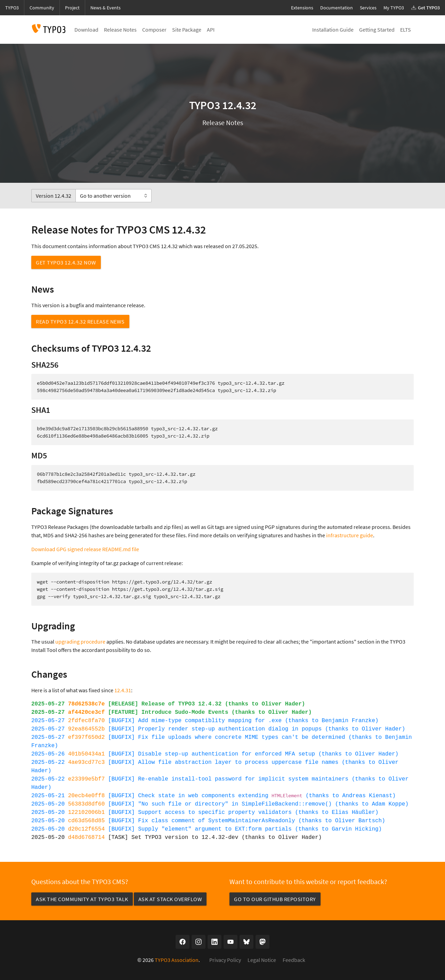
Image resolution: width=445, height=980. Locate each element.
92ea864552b (87, 729)
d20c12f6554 (87, 829)
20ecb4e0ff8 (87, 796)
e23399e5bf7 (87, 779)
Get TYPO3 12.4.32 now (66, 262)
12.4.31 (123, 690)
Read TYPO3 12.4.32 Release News (80, 321)
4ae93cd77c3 (87, 762)
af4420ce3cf (87, 712)
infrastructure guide (350, 535)
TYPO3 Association (177, 960)
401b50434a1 (87, 754)
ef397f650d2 (87, 737)
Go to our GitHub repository (275, 899)
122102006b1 (87, 812)
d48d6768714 (87, 838)
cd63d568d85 (87, 821)
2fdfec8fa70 (87, 721)
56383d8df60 (87, 804)
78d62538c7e (87, 704)
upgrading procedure (80, 642)
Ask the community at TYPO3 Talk (82, 899)
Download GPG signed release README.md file (85, 549)
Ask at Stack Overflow (170, 899)
